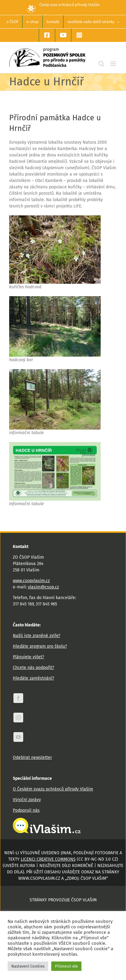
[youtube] (18, 737)
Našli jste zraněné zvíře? (36, 636)
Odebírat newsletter (32, 757)
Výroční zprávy (27, 800)
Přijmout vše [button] (66, 966)
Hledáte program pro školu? (40, 646)
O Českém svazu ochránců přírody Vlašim (53, 789)
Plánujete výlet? (28, 657)
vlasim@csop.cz (43, 587)
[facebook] (18, 698)
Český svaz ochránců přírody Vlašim (63, 5)
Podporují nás (26, 810)
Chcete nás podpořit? (33, 668)
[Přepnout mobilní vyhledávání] (101, 64)
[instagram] (18, 718)
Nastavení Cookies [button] (28, 966)
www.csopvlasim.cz (31, 581)
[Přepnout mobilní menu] (114, 64)
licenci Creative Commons (48, 859)
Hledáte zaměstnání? (33, 678)
